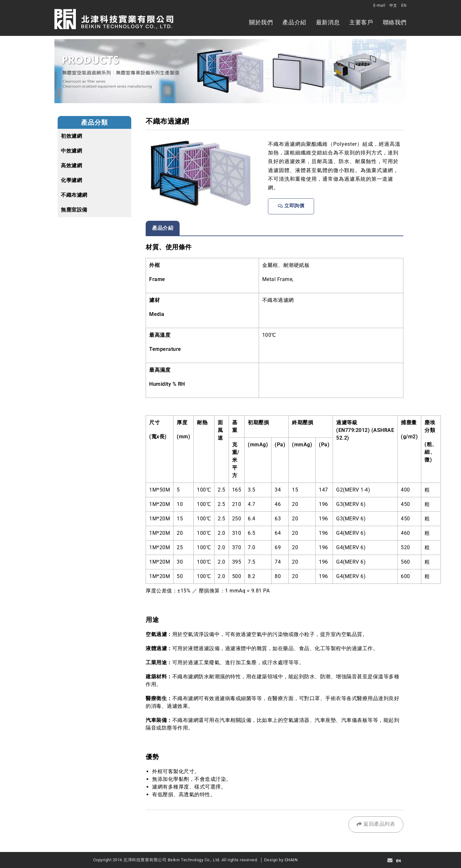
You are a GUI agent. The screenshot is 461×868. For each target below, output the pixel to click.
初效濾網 (71, 136)
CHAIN (291, 860)
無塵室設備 (74, 210)
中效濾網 (71, 151)
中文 (393, 5)
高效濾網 (71, 165)
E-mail (379, 5)
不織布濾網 (74, 195)
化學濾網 (71, 180)
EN (404, 5)
